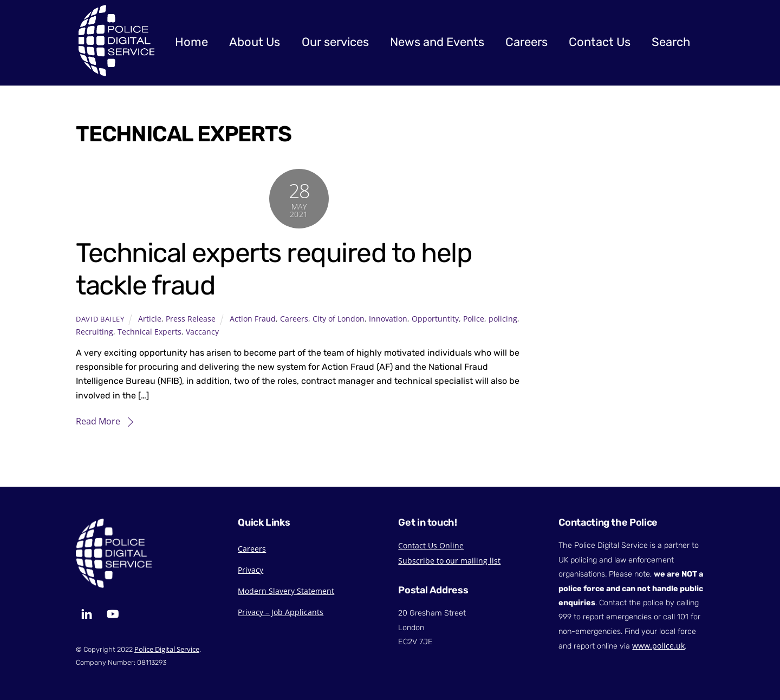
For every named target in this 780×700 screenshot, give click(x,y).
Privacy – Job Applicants (281, 612)
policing (503, 319)
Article (150, 319)
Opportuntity (435, 319)
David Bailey (100, 319)
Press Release (191, 319)
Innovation (388, 319)
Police (474, 319)
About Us (255, 42)
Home (191, 42)
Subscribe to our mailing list (449, 561)
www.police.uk (658, 646)
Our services (335, 42)
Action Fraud (253, 319)
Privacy (251, 570)
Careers (526, 42)
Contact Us (600, 42)
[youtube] (113, 613)
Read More (98, 421)
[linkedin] (87, 613)
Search (671, 42)
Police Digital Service (167, 649)
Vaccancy (202, 332)
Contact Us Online (431, 545)
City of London (339, 319)
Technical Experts (149, 332)
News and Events (437, 42)
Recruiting (95, 332)
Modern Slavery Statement (286, 591)
